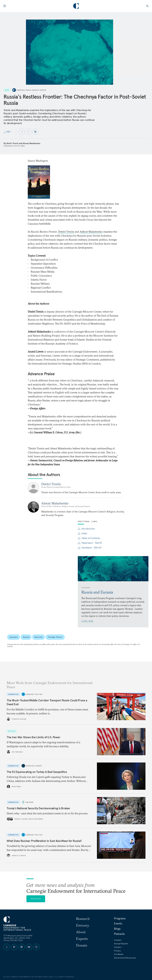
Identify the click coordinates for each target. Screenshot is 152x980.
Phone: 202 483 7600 (13, 940)
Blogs (117, 929)
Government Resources (125, 958)
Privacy (117, 951)
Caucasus (14, 637)
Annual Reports (121, 944)
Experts (82, 939)
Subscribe (36, 899)
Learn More (87, 621)
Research (83, 919)
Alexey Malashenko (31, 143)
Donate (82, 945)
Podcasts (119, 934)
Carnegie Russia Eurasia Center (31, 90)
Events (118, 923)
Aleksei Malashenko (91, 232)
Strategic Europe (34, 766)
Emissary (30, 802)
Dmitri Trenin (12, 143)
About (81, 932)
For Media (119, 954)
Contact (118, 940)
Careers (118, 947)
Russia (26, 637)
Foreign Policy (55, 637)
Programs (120, 918)
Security (39, 637)
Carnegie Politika (34, 694)
